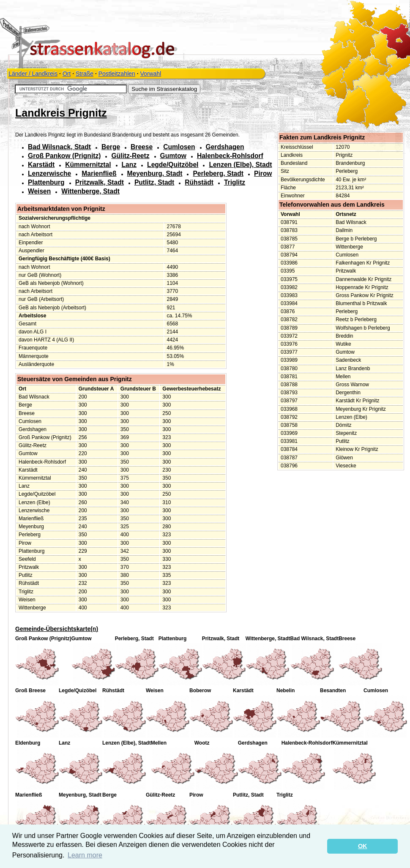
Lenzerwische (49, 173)
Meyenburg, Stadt (155, 173)
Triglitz (235, 182)
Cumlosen (179, 147)
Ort (67, 74)
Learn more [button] (85, 855)
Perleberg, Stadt (218, 173)
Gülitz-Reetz (130, 156)
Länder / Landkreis (33, 74)
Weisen (39, 191)
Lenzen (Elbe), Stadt (240, 165)
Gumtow (173, 156)
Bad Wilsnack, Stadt (59, 147)
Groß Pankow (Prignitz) (64, 156)
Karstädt (41, 165)
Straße (85, 74)
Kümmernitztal (88, 165)
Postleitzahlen (116, 74)
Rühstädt (199, 182)
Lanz (129, 165)
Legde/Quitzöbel (173, 165)
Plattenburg (46, 182)
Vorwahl (150, 74)
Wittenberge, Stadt (90, 191)
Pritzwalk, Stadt (100, 182)
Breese (142, 147)
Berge (111, 147)
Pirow (263, 173)
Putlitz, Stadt (154, 182)
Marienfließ (99, 173)
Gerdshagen (225, 147)
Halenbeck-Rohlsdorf (230, 156)
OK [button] (363, 846)
